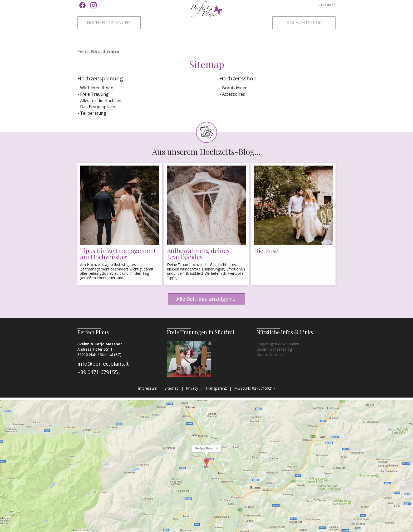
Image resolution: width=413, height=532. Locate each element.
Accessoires (233, 94)
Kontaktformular (271, 354)
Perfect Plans (206, 17)
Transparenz (216, 388)
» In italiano (327, 5)
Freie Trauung (94, 94)
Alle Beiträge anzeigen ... (206, 299)
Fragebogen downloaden (278, 344)
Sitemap (172, 388)
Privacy (192, 388)
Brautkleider (234, 88)
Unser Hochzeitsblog (274, 349)
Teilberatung (93, 113)
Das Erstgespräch (98, 107)
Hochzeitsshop (304, 23)
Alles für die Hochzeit (101, 100)
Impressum (148, 388)
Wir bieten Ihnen (97, 88)
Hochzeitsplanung (109, 23)
